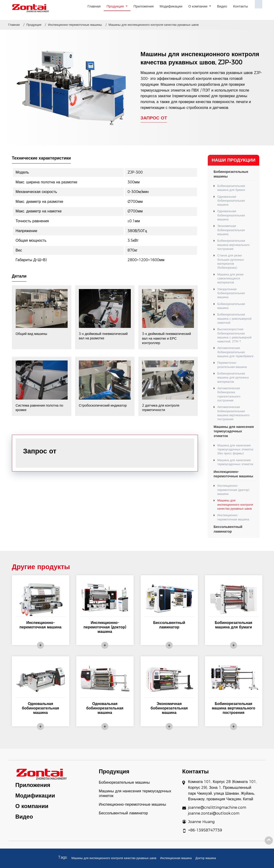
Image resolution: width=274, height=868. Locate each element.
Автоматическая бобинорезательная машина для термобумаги (235, 352)
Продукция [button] (116, 6)
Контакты (241, 6)
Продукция (34, 25)
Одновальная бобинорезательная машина (231, 201)
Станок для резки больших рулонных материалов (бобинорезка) (231, 262)
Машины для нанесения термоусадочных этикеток (234, 431)
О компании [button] (198, 6)
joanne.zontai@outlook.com (214, 813)
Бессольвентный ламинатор (228, 529)
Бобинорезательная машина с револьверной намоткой (234, 319)
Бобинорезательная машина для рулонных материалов (233, 378)
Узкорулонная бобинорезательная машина (231, 293)
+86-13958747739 (205, 830)
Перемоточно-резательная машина (232, 365)
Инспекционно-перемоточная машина (233, 517)
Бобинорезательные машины (231, 174)
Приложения (144, 6)
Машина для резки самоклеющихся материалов (230, 278)
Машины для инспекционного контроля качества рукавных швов (235, 504)
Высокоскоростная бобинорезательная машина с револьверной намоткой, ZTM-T (234, 335)
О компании (32, 806)
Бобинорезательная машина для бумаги (231, 188)
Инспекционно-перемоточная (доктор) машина (234, 490)
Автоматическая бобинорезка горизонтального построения (229, 394)
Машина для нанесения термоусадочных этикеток (235, 462)
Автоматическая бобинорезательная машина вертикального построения (234, 413)
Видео (222, 6)
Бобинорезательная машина (231, 306)
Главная (94, 6)
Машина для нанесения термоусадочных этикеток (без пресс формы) (235, 449)
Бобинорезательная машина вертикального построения (234, 245)
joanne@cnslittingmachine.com (217, 807)
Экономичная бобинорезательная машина (231, 230)
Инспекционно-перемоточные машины (75, 25)
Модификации (171, 6)
